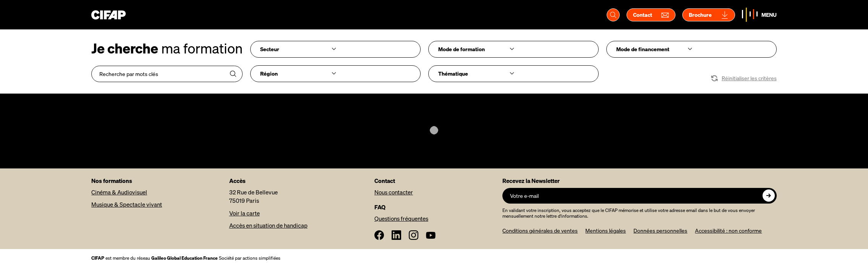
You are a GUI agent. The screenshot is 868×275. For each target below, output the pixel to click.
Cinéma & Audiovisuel (119, 192)
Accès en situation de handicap (268, 225)
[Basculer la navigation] (759, 15)
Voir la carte (245, 213)
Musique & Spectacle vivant (127, 204)
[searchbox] (296, 49)
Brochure (709, 15)
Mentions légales (606, 231)
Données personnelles (660, 231)
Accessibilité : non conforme (728, 231)
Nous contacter (394, 192)
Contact (651, 15)
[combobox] (335, 49)
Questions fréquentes (401, 218)
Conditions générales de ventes (540, 231)
